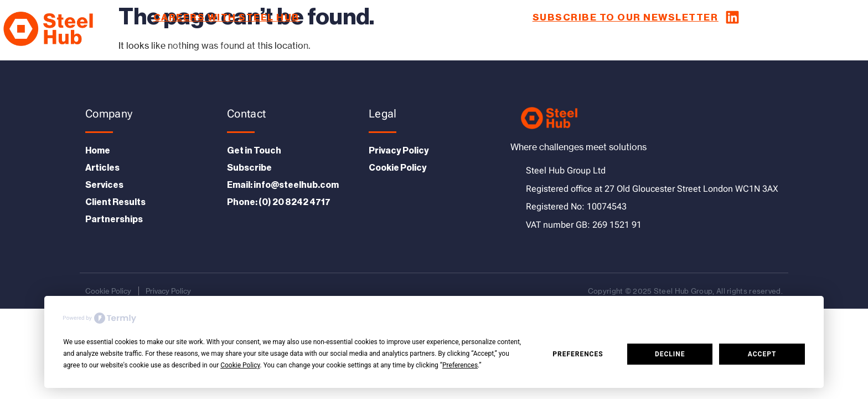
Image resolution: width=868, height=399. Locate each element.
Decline (670, 354)
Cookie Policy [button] (240, 365)
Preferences (578, 354)
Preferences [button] (460, 365)
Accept (762, 354)
